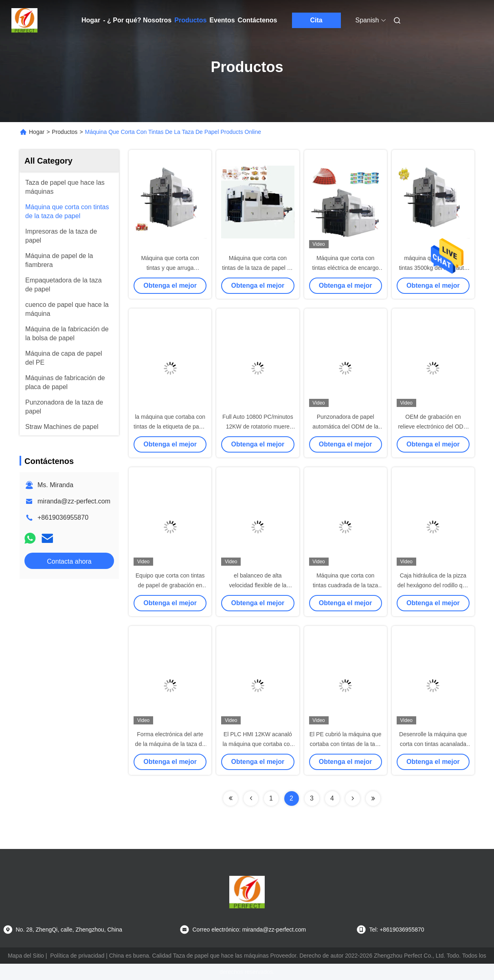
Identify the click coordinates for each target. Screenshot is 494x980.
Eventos (222, 20)
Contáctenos (258, 20)
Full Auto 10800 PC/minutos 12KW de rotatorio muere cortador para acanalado (258, 427)
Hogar (91, 20)
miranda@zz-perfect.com (74, 501)
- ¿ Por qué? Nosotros (137, 20)
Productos (190, 20)
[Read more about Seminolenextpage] (231, 798)
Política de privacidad (77, 956)
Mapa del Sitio (26, 956)
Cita (316, 20)
